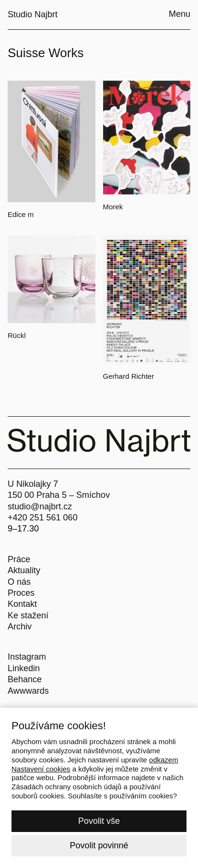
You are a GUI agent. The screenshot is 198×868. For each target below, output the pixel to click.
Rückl (17, 335)
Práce (19, 559)
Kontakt (22, 604)
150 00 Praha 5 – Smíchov (59, 495)
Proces (21, 593)
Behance (25, 679)
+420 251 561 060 (43, 518)
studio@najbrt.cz (40, 506)
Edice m (21, 214)
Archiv (20, 627)
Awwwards (28, 691)
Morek (113, 207)
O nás (19, 582)
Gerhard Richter (129, 376)
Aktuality (24, 570)
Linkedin (24, 668)
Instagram (27, 657)
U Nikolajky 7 (33, 484)
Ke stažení (28, 615)
